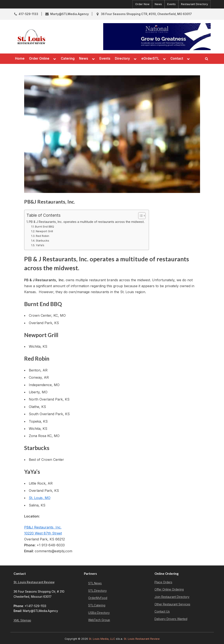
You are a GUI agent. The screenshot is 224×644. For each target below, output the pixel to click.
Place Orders (163, 582)
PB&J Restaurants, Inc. (43, 527)
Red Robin (42, 236)
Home (20, 58)
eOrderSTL (150, 58)
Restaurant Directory (194, 4)
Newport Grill (44, 231)
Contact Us (162, 612)
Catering (68, 58)
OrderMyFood (98, 598)
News (158, 4)
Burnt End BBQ (45, 226)
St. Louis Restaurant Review (34, 582)
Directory (122, 58)
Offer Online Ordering (169, 589)
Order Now (142, 4)
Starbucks (42, 240)
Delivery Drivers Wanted (171, 619)
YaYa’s (40, 245)
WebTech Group (99, 620)
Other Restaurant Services (172, 604)
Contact (177, 58)
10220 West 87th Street (43, 533)
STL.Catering (97, 605)
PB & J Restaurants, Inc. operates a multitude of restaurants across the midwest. (87, 222)
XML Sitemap (22, 620)
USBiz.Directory (99, 613)
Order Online (39, 58)
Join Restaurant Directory (172, 597)
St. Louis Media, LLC (102, 639)
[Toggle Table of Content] (140, 216)
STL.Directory (97, 591)
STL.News (95, 583)
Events (171, 4)
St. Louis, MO (40, 498)
